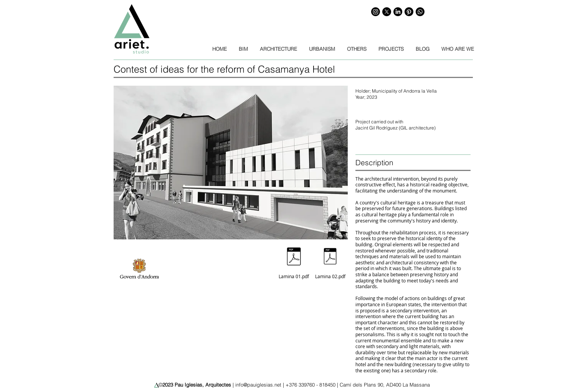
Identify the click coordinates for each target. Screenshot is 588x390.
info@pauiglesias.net (258, 385)
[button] (231, 163)
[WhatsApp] (420, 12)
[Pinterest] (409, 12)
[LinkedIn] (398, 12)
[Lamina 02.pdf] (330, 261)
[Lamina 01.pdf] (294, 261)
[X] (387, 12)
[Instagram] (376, 12)
